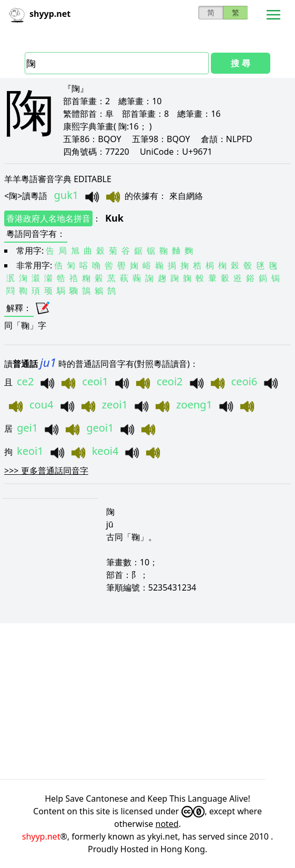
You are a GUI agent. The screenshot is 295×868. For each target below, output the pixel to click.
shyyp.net (41, 836)
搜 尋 (240, 63)
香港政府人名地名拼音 (48, 218)
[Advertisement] (147, 701)
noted (167, 824)
